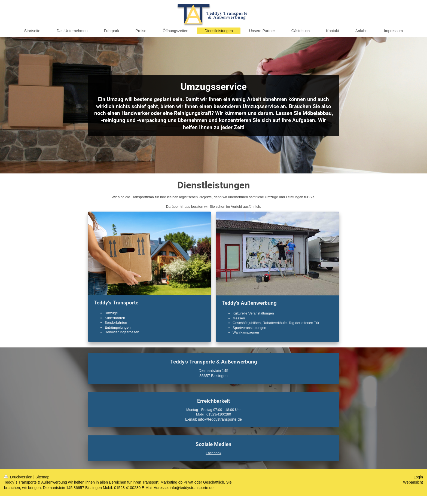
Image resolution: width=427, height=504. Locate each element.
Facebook (213, 453)
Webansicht (413, 482)
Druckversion (19, 477)
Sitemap (42, 477)
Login (418, 477)
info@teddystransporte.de (220, 419)
